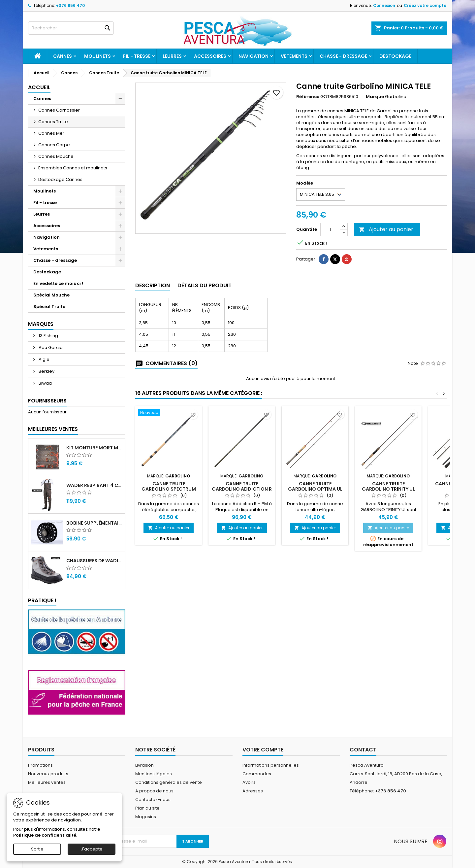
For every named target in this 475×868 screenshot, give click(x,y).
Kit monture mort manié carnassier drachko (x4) (94, 448)
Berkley (46, 371)
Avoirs (249, 782)
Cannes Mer (51, 133)
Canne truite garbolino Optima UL (315, 486)
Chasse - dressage (343, 56)
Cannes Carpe (54, 145)
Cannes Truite (53, 122)
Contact (363, 750)
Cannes (63, 56)
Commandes (257, 774)
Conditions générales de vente (169, 782)
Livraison (144, 765)
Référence (308, 97)
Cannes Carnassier (59, 110)
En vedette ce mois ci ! (58, 283)
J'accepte (92, 849)
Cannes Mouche (56, 156)
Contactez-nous (153, 799)
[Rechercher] (71, 28)
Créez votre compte (425, 5)
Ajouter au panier (386, 229)
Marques (41, 324)
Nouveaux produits (48, 774)
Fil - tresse (137, 56)
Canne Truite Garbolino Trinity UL (388, 486)
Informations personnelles (271, 765)
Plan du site (147, 808)
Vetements (294, 56)
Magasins (146, 817)
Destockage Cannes (60, 179)
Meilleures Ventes (53, 429)
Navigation (253, 56)
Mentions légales (154, 774)
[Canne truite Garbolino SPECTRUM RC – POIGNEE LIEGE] (169, 413)
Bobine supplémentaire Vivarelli (94, 523)
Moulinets (97, 56)
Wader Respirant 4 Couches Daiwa (94, 485)
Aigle (44, 359)
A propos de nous (154, 791)
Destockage (395, 56)
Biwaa (45, 383)
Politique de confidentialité (45, 835)
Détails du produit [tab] (205, 285)
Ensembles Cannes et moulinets (73, 168)
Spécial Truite (49, 307)
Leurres (172, 56)
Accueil (39, 87)
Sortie (37, 849)
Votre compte (263, 750)
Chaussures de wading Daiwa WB (94, 561)
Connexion (384, 5)
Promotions (40, 765)
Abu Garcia (50, 347)
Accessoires (210, 56)
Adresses (253, 791)
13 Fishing (48, 336)
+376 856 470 (70, 5)
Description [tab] (153, 285)
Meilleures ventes (47, 782)
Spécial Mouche (51, 295)
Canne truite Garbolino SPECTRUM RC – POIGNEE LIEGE (169, 489)
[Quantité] (330, 229)
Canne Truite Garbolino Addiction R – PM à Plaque (242, 489)
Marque (375, 97)
